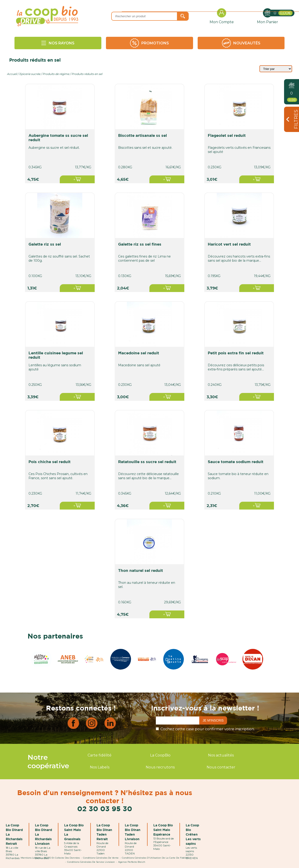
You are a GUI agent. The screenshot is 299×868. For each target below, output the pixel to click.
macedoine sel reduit (140, 353)
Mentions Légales (31, 858)
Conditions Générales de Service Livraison (91, 862)
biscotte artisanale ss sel (144, 135)
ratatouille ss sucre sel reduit (149, 462)
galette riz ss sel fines (141, 244)
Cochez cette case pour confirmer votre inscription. (208, 729)
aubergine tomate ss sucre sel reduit (60, 138)
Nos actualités (221, 755)
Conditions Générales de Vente (101, 858)
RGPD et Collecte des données (62, 858)
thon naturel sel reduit (142, 570)
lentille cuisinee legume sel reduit (57, 355)
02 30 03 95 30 (105, 809)
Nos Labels (100, 767)
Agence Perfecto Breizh (132, 862)
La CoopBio (160, 755)
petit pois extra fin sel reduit (237, 353)
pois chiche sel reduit (51, 462)
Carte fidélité (100, 755)
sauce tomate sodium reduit (237, 462)
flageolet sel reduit (228, 135)
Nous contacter (221, 767)
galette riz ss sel (46, 244)
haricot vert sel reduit (231, 244)
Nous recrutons (160, 767)
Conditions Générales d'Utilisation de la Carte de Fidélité (155, 858)
